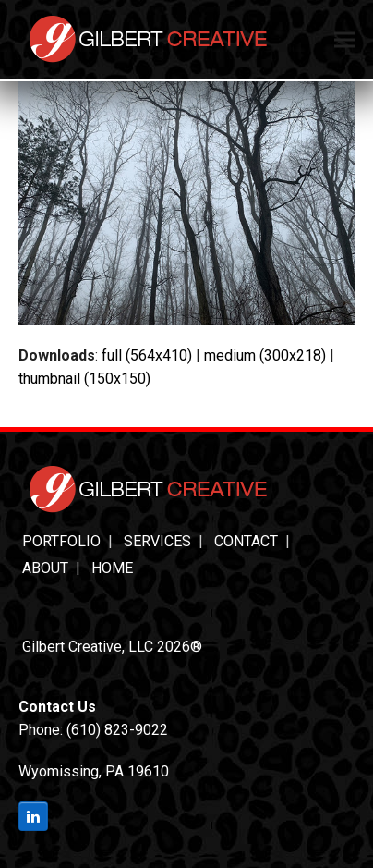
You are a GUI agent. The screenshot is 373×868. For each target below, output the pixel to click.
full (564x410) (147, 355)
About (45, 568)
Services (157, 541)
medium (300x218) (265, 355)
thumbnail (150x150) (84, 379)
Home (112, 568)
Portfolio (61, 541)
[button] (344, 39)
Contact (246, 541)
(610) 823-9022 (117, 730)
